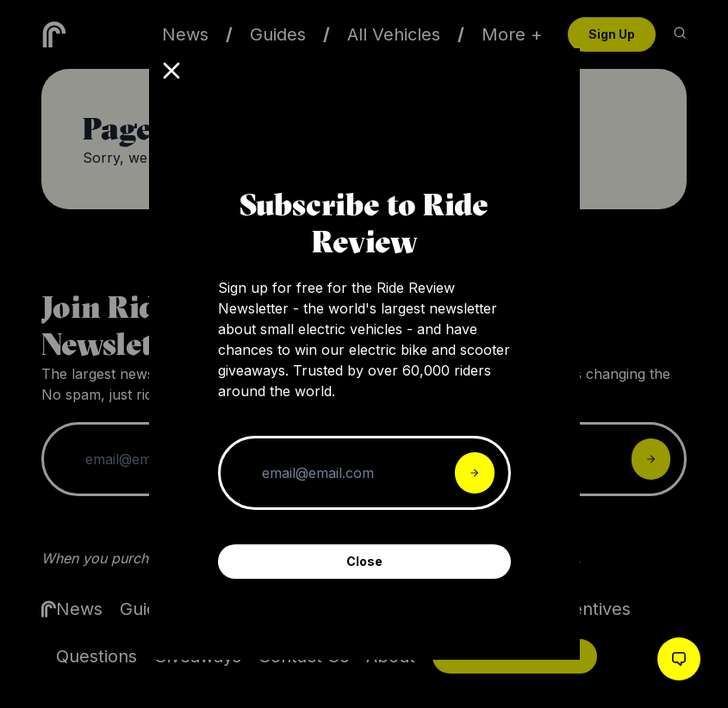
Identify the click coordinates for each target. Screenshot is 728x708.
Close (364, 561)
